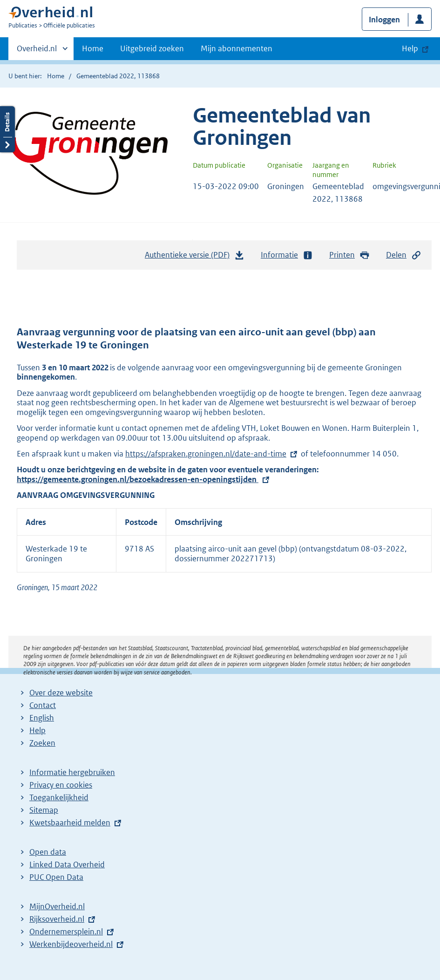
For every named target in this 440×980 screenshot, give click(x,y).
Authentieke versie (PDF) (195, 257)
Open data (48, 852)
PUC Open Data (56, 877)
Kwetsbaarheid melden (70, 823)
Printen (349, 255)
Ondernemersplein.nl (66, 932)
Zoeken (42, 743)
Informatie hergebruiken (72, 772)
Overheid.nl (37, 51)
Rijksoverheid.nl (57, 919)
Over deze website (61, 693)
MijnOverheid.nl (57, 906)
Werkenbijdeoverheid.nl (71, 944)
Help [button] (410, 48)
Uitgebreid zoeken (152, 48)
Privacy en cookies (61, 785)
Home (93, 48)
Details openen (7, 129)
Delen (404, 255)
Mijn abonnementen (237, 48)
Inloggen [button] (384, 20)
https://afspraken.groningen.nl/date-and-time (206, 454)
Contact (43, 705)
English (42, 718)
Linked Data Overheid (67, 864)
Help (37, 730)
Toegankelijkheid (59, 797)
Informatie (287, 255)
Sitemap (44, 810)
